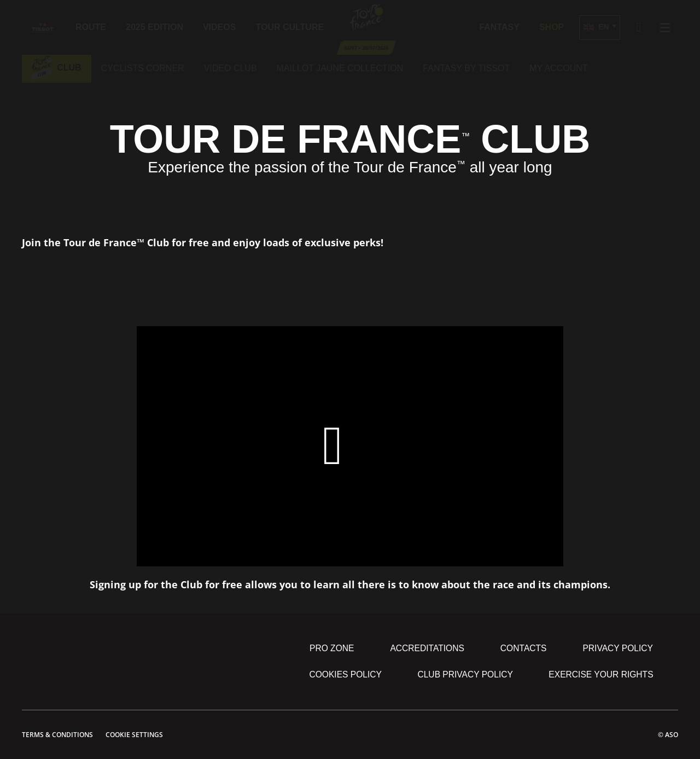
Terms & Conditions (57, 735)
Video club (231, 68)
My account (558, 68)
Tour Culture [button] (290, 27)
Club (57, 68)
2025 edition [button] (154, 27)
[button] (599, 28)
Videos (219, 27)
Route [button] (91, 27)
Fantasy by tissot (466, 68)
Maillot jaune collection (340, 68)
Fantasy (499, 27)
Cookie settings (134, 735)
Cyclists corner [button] (143, 68)
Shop (552, 27)
